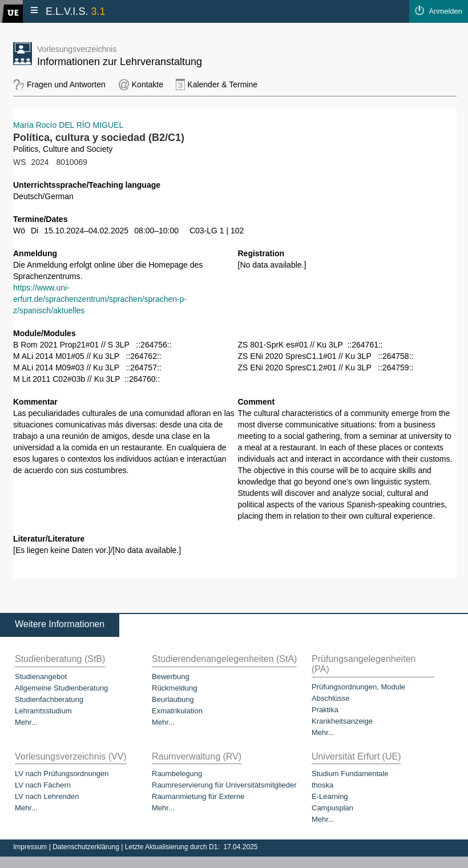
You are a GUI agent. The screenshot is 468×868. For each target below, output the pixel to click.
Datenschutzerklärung (87, 847)
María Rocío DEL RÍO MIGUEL (68, 125)
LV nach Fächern (43, 785)
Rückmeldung (175, 688)
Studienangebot (41, 677)
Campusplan (332, 808)
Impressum (31, 847)
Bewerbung (171, 677)
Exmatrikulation (177, 711)
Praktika (325, 710)
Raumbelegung (177, 774)
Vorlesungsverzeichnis (77, 49)
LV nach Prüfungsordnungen (62, 774)
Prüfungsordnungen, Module (358, 687)
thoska (322, 785)
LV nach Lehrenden (47, 796)
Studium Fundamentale (350, 774)
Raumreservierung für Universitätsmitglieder (224, 785)
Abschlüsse (330, 698)
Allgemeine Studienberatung (61, 688)
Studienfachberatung (49, 699)
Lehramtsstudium (43, 711)
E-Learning (330, 796)
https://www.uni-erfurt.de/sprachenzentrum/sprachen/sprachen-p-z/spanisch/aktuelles (100, 299)
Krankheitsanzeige (342, 721)
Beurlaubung (173, 699)
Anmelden (445, 11)
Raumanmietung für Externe (198, 796)
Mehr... (26, 722)
